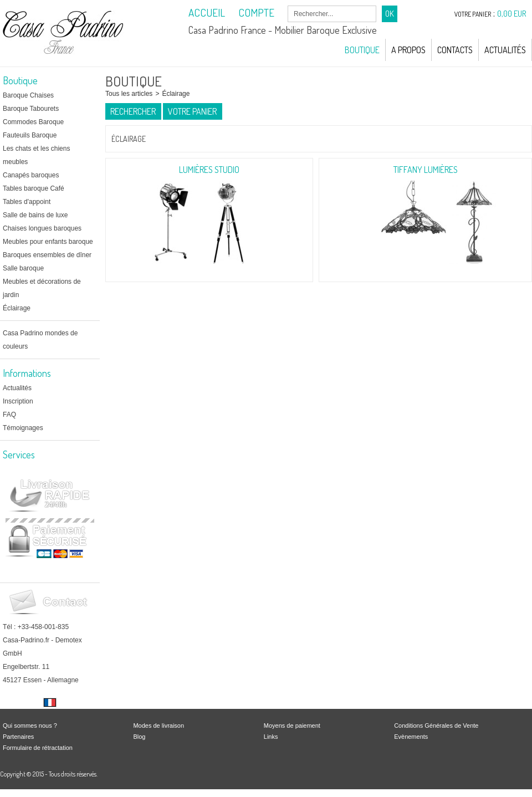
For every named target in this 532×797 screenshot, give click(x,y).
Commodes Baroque (33, 122)
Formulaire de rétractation (38, 748)
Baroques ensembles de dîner (47, 255)
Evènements (411, 737)
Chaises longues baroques (42, 228)
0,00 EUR (512, 14)
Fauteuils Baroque (30, 135)
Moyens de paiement (292, 726)
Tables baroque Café (34, 188)
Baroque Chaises (28, 95)
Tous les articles (129, 94)
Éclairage (17, 308)
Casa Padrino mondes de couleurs (40, 340)
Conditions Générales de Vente (436, 726)
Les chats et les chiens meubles (36, 155)
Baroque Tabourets (31, 109)
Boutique (362, 50)
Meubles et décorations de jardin (42, 288)
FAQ (9, 415)
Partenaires (18, 737)
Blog (139, 737)
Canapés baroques (31, 175)
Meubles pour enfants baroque (48, 242)
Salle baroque (23, 268)
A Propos (408, 50)
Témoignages (23, 428)
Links (271, 737)
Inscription (18, 401)
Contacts (455, 50)
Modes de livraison (158, 726)
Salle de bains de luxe (35, 215)
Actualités (505, 50)
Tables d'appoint (27, 202)
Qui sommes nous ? (30, 726)
